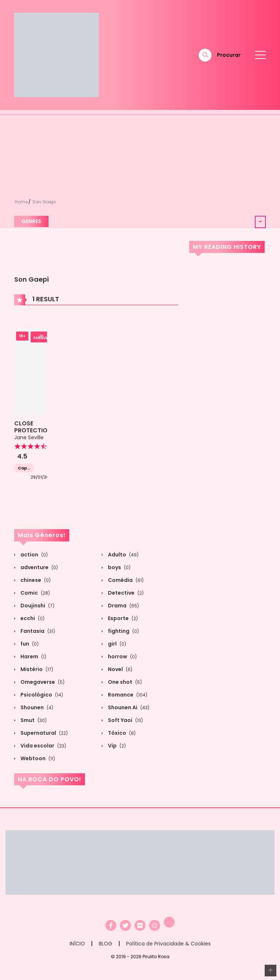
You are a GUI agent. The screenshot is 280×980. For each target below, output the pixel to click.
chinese (35, 580)
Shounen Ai (128, 707)
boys (119, 567)
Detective (125, 593)
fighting (123, 631)
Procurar (229, 55)
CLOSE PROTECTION (33, 427)
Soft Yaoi (125, 720)
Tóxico (121, 733)
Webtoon (37, 758)
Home (21, 202)
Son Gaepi (44, 202)
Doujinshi (37, 606)
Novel (120, 669)
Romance (127, 695)
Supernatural (44, 733)
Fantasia (37, 631)
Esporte (122, 618)
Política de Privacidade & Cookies (168, 944)
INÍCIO (77, 944)
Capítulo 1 (24, 468)
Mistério (36, 669)
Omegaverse (42, 682)
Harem (33, 656)
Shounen (36, 707)
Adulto (123, 555)
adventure (39, 567)
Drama (123, 606)
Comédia (125, 580)
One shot (124, 682)
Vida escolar (43, 746)
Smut (33, 720)
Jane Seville (29, 437)
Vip (116, 746)
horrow (122, 656)
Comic (35, 593)
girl (116, 644)
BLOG (106, 944)
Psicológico (41, 695)
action (34, 555)
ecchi (32, 618)
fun (29, 644)
